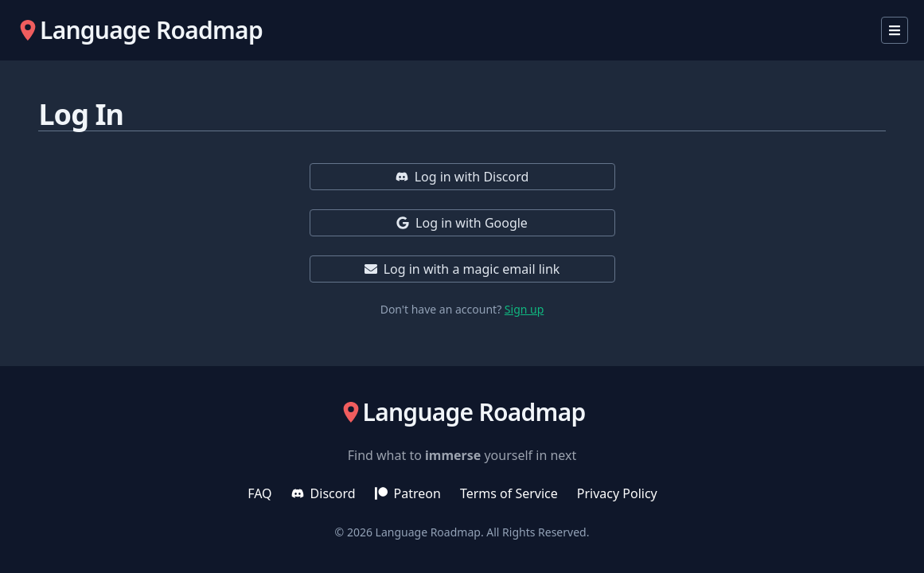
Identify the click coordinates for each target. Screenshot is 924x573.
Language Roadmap (428, 532)
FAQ (259, 493)
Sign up (524, 309)
